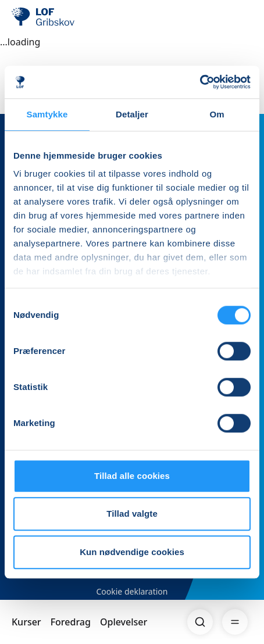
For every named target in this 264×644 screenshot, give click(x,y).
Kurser (26, 622)
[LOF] (70, 17)
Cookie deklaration (132, 591)
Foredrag (71, 622)
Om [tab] (217, 114)
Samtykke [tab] (47, 114)
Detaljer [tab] (132, 114)
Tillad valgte (132, 514)
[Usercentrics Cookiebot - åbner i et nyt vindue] (200, 82)
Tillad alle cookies (132, 476)
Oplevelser (124, 622)
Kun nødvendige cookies (132, 552)
